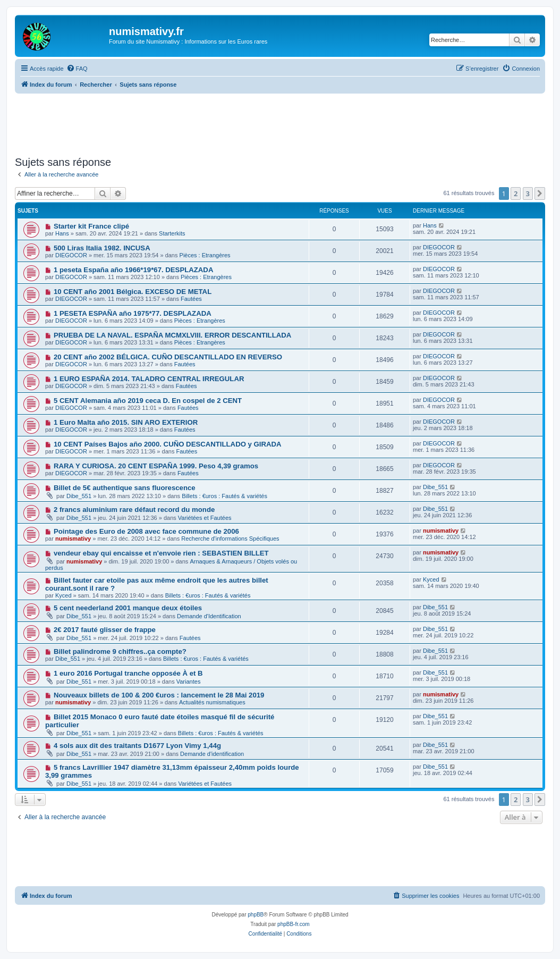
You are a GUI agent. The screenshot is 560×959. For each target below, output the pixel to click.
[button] (540, 194)
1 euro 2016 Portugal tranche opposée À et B (128, 673)
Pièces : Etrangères (205, 255)
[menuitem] (77, 69)
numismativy (73, 539)
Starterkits (172, 233)
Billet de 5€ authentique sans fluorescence (125, 488)
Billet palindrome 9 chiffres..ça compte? (120, 651)
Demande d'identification (212, 754)
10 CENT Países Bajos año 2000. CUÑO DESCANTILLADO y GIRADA (168, 444)
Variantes (189, 682)
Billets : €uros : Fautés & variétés (224, 496)
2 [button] (516, 194)
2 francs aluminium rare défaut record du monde (134, 510)
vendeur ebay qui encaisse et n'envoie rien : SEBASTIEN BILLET (161, 553)
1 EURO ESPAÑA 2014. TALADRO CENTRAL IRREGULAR (149, 379)
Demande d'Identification (209, 616)
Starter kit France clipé (91, 226)
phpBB (256, 915)
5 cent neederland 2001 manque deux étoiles (128, 608)
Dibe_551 (79, 496)
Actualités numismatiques (212, 702)
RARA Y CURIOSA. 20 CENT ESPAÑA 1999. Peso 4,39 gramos (156, 466)
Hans (62, 233)
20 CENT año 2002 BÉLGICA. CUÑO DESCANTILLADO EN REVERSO (168, 357)
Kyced (63, 595)
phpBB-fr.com (294, 924)
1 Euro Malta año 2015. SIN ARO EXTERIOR (126, 422)
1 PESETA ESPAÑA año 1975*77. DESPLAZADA (133, 313)
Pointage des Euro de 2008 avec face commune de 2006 (146, 531)
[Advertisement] (280, 123)
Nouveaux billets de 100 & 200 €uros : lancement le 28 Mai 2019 (159, 695)
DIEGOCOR (71, 255)
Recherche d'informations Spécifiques (230, 539)
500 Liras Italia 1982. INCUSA (102, 248)
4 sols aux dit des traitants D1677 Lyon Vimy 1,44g (137, 746)
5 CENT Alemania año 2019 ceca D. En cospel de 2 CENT (148, 401)
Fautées (191, 299)
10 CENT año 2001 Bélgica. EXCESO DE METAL (133, 292)
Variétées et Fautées (205, 518)
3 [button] (528, 194)
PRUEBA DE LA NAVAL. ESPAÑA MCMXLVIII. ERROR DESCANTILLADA (172, 335)
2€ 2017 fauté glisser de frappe (105, 630)
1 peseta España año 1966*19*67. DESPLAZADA (134, 270)
